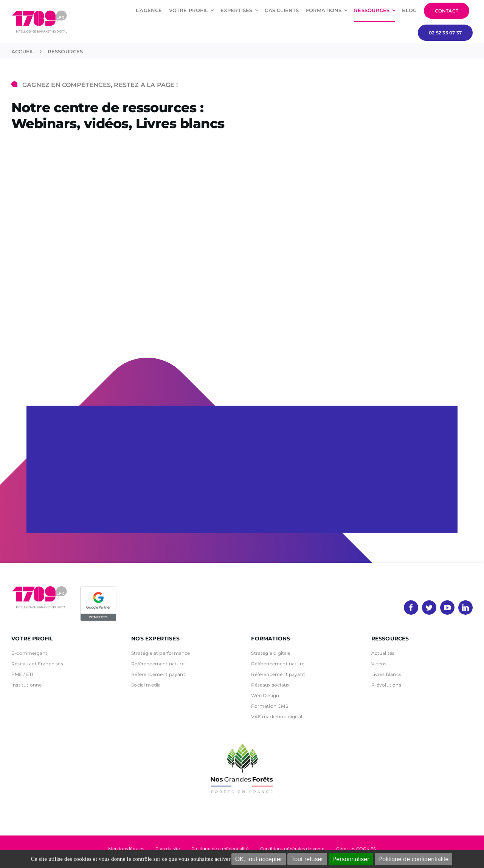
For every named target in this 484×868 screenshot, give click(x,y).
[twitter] (429, 608)
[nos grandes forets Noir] (242, 739)
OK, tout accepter (259, 859)
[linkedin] (465, 608)
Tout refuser (307, 859)
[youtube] (447, 608)
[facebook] (411, 608)
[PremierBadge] (98, 588)
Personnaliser (351, 859)
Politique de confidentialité (414, 859)
